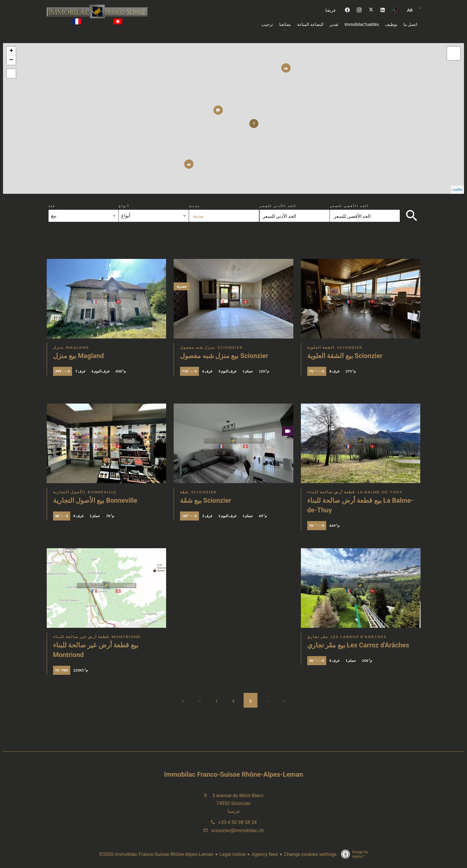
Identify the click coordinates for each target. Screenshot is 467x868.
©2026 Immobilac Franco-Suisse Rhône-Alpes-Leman (156, 854)
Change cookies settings (310, 854)
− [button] (11, 60)
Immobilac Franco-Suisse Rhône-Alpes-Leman (234, 774)
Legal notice (233, 854)
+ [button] (11, 51)
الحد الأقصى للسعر (349, 206)
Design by (353, 854)
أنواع (124, 206)
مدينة (194, 206)
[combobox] (84, 216)
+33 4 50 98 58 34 (238, 822)
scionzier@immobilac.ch (237, 830)
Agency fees (265, 854)
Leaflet (458, 190)
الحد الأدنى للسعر (278, 206)
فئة (52, 206)
